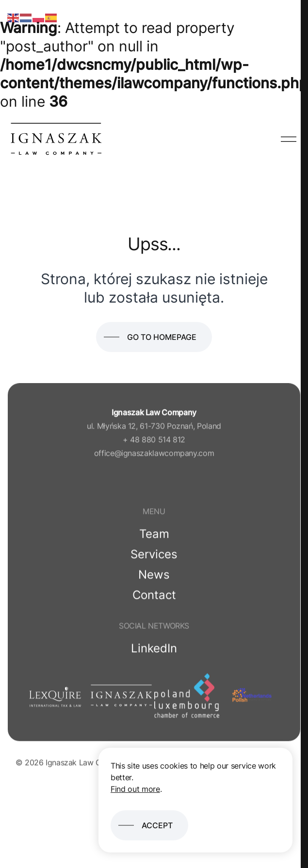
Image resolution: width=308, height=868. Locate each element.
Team (154, 536)
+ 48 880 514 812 (154, 441)
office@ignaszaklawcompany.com (154, 455)
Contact (154, 597)
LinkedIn (154, 650)
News (154, 576)
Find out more (135, 789)
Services (154, 556)
